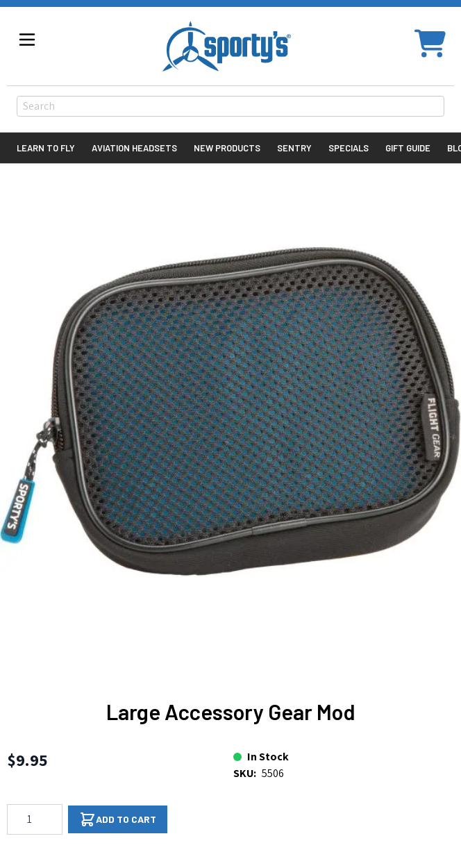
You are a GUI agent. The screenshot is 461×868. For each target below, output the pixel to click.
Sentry (294, 148)
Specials (349, 148)
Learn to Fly (46, 148)
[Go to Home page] (227, 46)
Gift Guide (408, 148)
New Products (227, 148)
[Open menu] (27, 40)
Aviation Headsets (134, 148)
